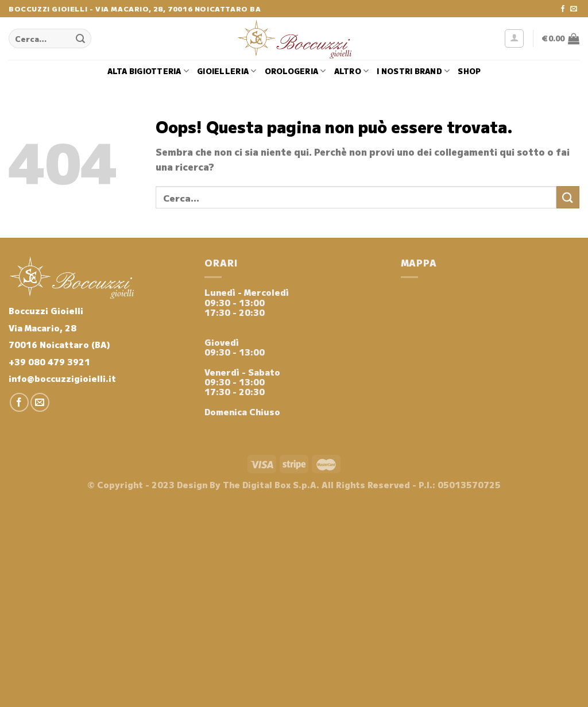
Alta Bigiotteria (148, 71)
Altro (352, 71)
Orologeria (295, 71)
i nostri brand (413, 71)
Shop (469, 71)
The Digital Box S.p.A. (271, 484)
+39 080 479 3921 (49, 362)
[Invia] (81, 38)
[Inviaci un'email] (574, 9)
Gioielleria (227, 71)
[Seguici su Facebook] (563, 9)
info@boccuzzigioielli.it (62, 378)
